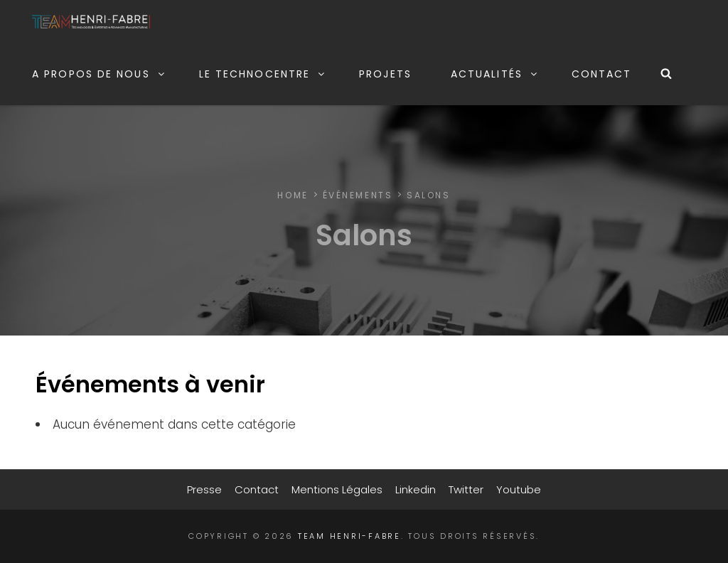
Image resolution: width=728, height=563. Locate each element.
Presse (204, 489)
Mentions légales (337, 489)
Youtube (519, 489)
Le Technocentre (263, 74)
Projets (385, 74)
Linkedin (416, 489)
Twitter (466, 489)
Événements (358, 195)
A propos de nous (99, 74)
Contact (602, 74)
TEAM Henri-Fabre (349, 536)
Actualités (495, 74)
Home (293, 195)
